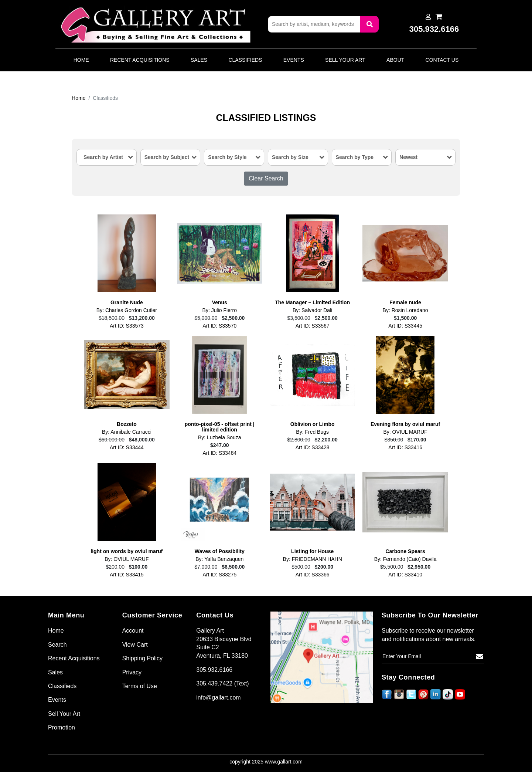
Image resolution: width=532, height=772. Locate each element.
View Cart (135, 645)
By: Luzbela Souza (220, 438)
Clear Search (266, 178)
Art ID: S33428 (313, 448)
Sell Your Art (345, 60)
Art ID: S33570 (219, 326)
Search (57, 645)
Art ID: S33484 (219, 453)
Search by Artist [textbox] (103, 157)
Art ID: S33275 (219, 575)
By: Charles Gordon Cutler (127, 310)
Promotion (62, 727)
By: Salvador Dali (312, 310)
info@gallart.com (218, 697)
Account (133, 631)
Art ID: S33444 (127, 448)
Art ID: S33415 (127, 575)
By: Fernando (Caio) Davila (405, 559)
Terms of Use (140, 686)
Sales (199, 60)
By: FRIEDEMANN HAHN (313, 559)
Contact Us (442, 60)
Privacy (132, 672)
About (395, 60)
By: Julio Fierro (220, 310)
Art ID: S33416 (405, 448)
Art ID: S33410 (405, 575)
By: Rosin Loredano (405, 310)
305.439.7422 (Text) (222, 683)
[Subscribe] (480, 657)
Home (81, 60)
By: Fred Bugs (312, 432)
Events (294, 60)
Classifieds (245, 60)
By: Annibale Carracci (127, 432)
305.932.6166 (214, 670)
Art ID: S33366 (313, 575)
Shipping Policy (142, 658)
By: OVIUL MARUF (405, 432)
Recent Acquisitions (140, 60)
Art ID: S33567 (313, 326)
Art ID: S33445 (405, 326)
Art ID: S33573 (127, 326)
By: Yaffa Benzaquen (219, 559)
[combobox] (107, 157)
